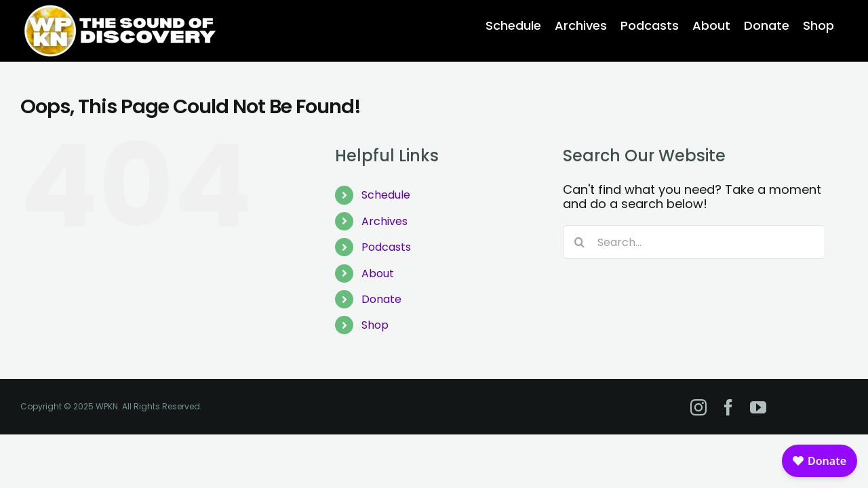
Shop (375, 325)
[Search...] (694, 242)
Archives (384, 221)
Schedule (386, 195)
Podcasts (386, 247)
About (378, 273)
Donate (381, 299)
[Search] (580, 242)
